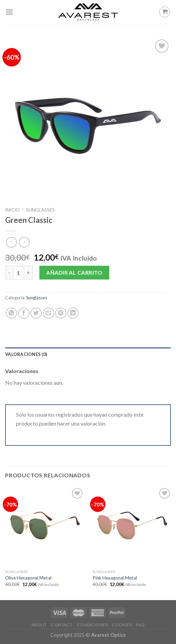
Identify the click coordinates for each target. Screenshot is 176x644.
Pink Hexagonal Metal (115, 578)
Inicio (12, 210)
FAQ (140, 625)
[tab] (88, 354)
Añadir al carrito (74, 272)
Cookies (122, 625)
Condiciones (92, 625)
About (39, 625)
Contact (62, 625)
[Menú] (9, 12)
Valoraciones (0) (26, 354)
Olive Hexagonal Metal (28, 578)
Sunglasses (40, 210)
